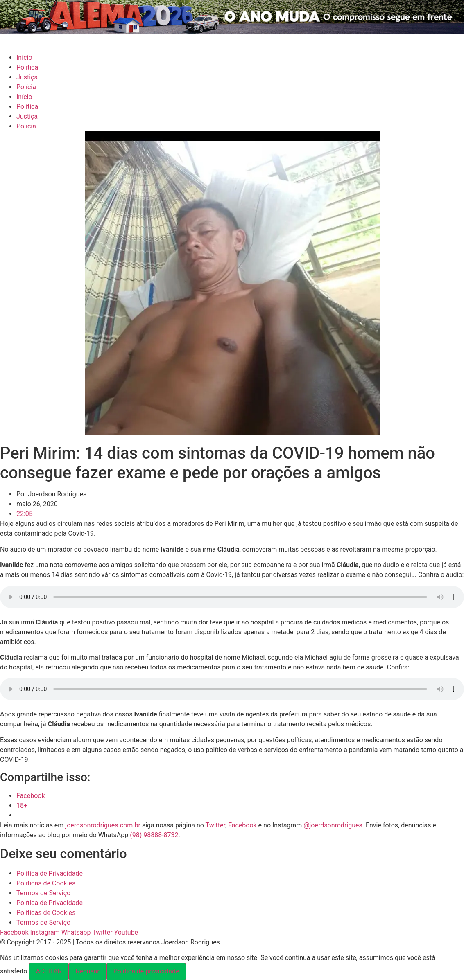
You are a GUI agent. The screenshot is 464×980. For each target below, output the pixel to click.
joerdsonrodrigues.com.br (102, 825)
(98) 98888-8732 (154, 835)
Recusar (88, 971)
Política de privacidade (146, 971)
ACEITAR (49, 971)
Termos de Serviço (43, 893)
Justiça (27, 77)
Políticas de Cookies (46, 883)
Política (27, 67)
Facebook (242, 825)
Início (24, 57)
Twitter (215, 825)
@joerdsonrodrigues (333, 825)
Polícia (26, 87)
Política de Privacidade (50, 873)
